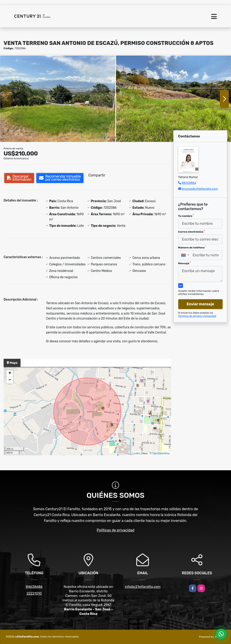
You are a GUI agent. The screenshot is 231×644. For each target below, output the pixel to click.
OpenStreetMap (161, 453)
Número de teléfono (192, 247)
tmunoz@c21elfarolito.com (200, 189)
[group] (58, 99)
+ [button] (10, 373)
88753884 (189, 183)
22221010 (34, 593)
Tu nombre (186, 216)
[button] (105, 137)
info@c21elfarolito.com (143, 587)
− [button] (10, 380)
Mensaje (185, 263)
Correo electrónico (192, 232)
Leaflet (136, 453)
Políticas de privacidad (116, 530)
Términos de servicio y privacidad (197, 316)
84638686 (34, 587)
